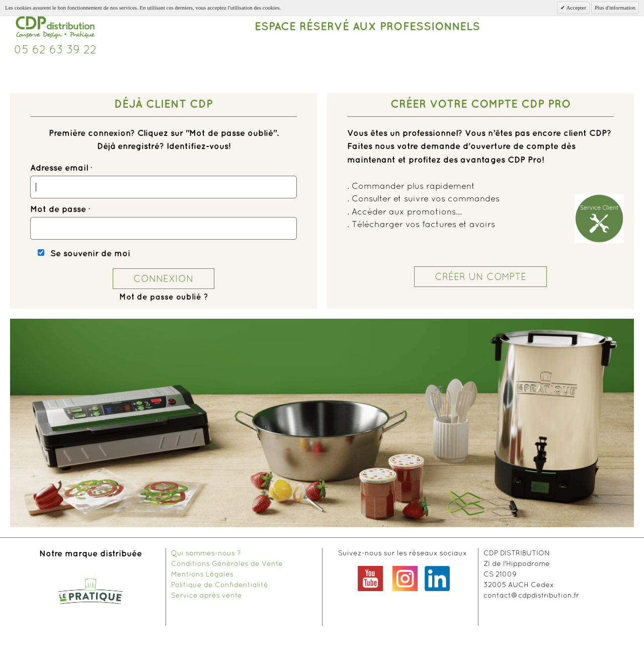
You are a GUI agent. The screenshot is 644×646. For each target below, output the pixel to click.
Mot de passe (58, 209)
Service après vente (207, 595)
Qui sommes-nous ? (206, 553)
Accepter (576, 8)
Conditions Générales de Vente (227, 563)
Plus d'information (615, 8)
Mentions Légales (202, 574)
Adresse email (59, 168)
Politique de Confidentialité (220, 585)
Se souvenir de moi (90, 254)
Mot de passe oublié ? (164, 297)
